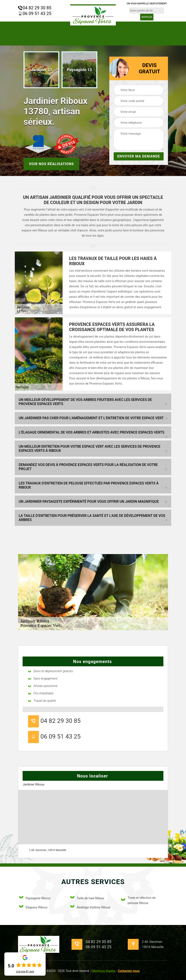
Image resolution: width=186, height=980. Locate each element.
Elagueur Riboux (33, 907)
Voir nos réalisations (51, 164)
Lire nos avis (25, 972)
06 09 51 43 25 (35, 13)
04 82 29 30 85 (35, 8)
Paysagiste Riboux (35, 898)
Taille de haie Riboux (87, 898)
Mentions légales (104, 971)
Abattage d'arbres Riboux (90, 907)
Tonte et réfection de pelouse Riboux (138, 900)
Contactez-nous (129, 971)
